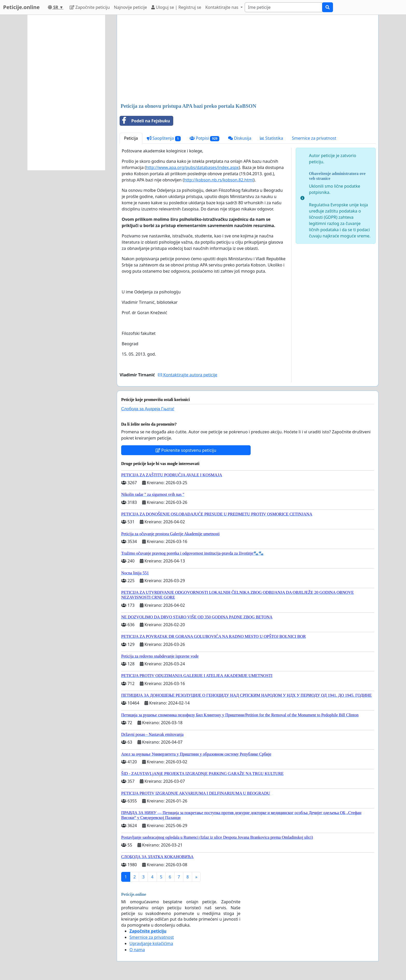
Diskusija (240, 138)
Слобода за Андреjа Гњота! (148, 409)
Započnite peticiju (90, 7)
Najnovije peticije (130, 7)
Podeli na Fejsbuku (145, 121)
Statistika (271, 138)
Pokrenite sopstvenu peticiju (186, 450)
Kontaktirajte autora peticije (188, 375)
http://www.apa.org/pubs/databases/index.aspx (193, 167)
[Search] (284, 7)
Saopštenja (164, 138)
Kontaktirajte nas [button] (222, 7)
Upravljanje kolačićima (151, 943)
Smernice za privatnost (314, 138)
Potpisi (204, 138)
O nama (137, 950)
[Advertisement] (248, 59)
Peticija (131, 138)
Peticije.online (21, 7)
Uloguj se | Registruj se (176, 7)
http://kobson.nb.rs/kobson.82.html (219, 180)
